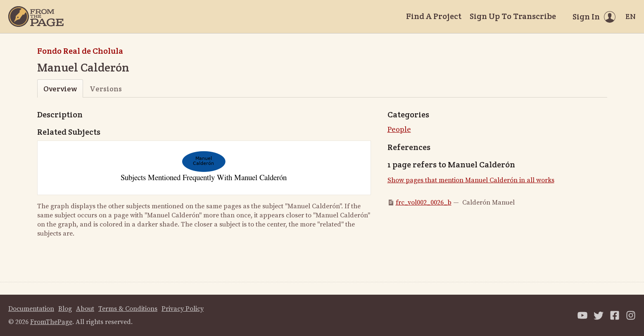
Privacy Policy (183, 309)
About (85, 309)
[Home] (36, 17)
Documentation (31, 309)
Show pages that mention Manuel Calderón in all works (471, 180)
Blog (65, 309)
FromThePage (51, 322)
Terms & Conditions (128, 309)
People (399, 130)
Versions (106, 89)
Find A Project (434, 16)
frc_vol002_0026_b (424, 203)
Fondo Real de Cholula (80, 51)
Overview (60, 89)
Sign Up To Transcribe (513, 16)
